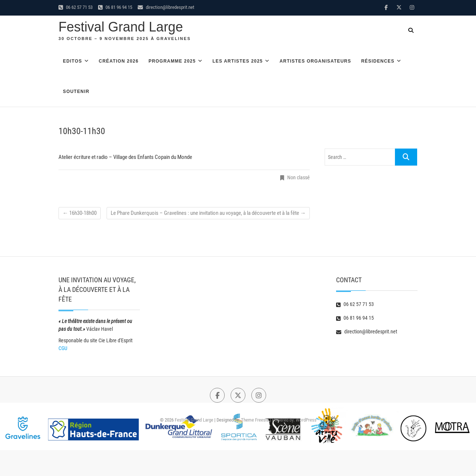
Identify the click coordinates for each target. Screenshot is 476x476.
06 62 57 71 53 (76, 7)
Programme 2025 (172, 61)
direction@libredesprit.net (166, 7)
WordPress (306, 420)
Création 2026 (119, 61)
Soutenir (76, 91)
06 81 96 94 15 (115, 7)
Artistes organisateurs (315, 61)
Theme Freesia (255, 420)
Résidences (378, 61)
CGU (63, 348)
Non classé (299, 177)
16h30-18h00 (80, 213)
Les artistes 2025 (238, 61)
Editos (73, 61)
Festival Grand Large (121, 27)
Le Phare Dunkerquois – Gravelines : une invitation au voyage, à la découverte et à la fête (208, 213)
